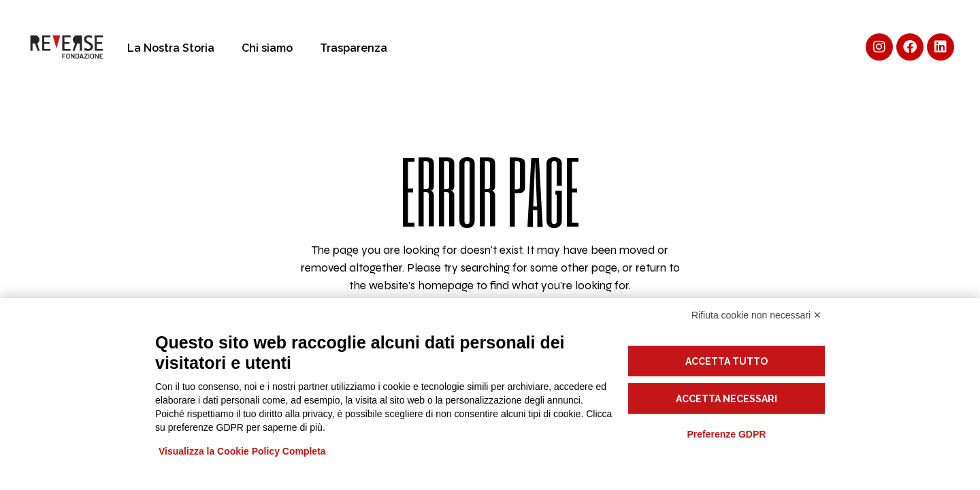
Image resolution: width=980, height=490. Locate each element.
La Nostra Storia (171, 48)
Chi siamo (267, 48)
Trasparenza (354, 48)
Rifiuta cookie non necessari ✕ (756, 315)
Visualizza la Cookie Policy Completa (242, 451)
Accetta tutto (726, 361)
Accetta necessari (726, 399)
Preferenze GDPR (726, 434)
